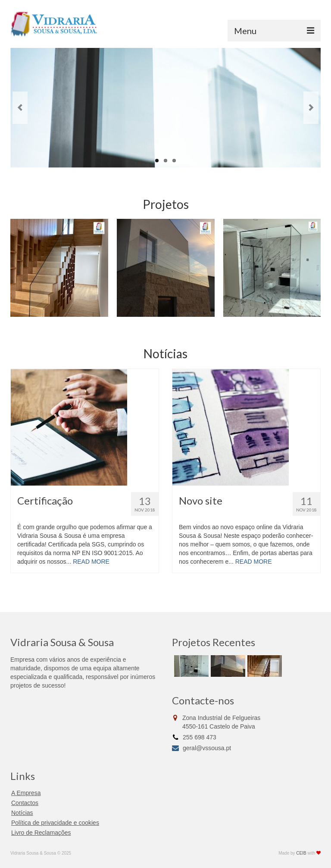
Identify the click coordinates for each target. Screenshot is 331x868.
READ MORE (91, 562)
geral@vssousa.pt (201, 748)
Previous (20, 108)
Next (311, 108)
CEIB (301, 853)
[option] (59, 268)
